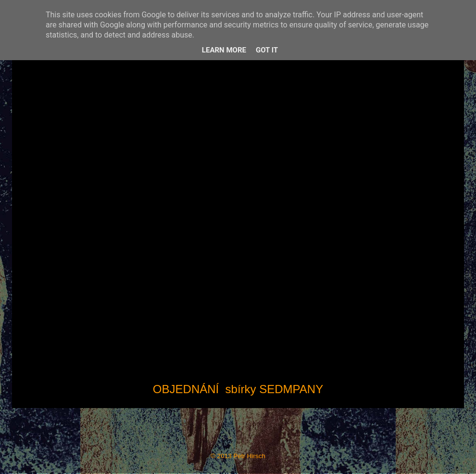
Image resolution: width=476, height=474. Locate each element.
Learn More (224, 50)
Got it (267, 50)
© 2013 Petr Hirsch (238, 456)
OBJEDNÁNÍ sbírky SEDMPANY (238, 389)
